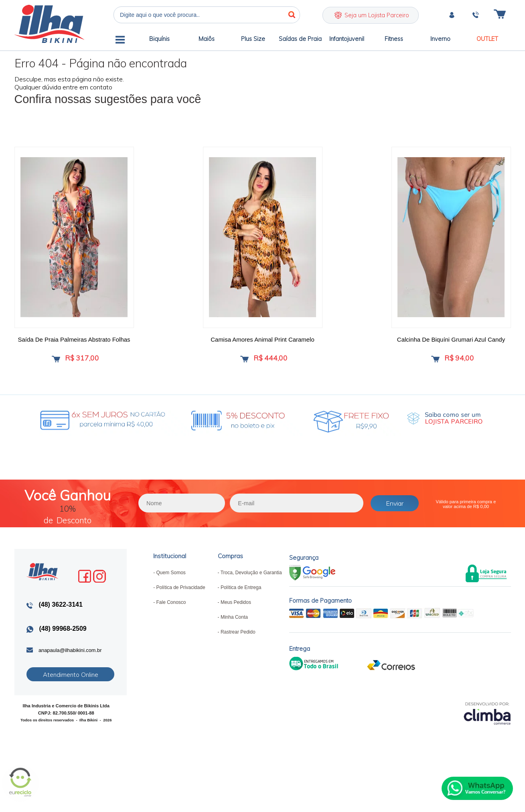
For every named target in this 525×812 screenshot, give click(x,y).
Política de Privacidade (180, 597)
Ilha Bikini (49, 24)
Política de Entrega (241, 597)
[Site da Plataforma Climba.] (487, 722)
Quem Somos (171, 582)
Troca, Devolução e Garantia (251, 582)
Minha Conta (234, 626)
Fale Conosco (171, 612)
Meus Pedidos (236, 612)
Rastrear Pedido (238, 641)
